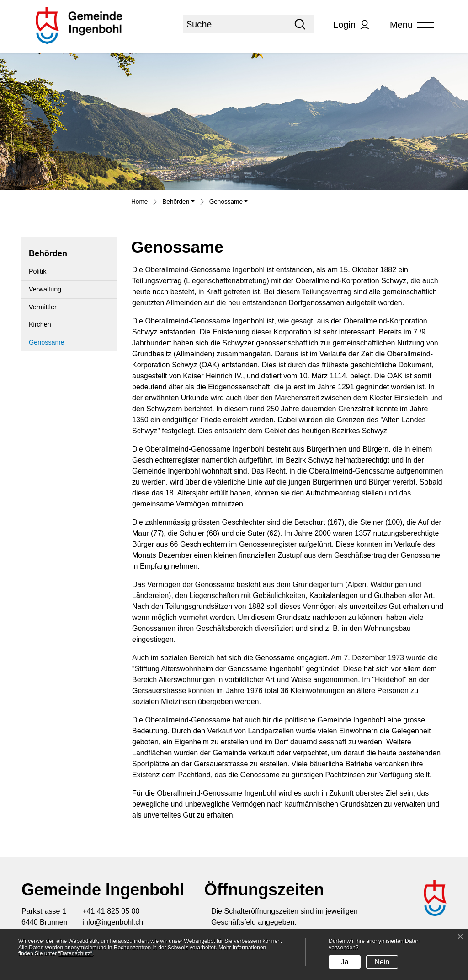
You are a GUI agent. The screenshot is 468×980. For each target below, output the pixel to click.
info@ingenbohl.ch (113, 922)
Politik (37, 271)
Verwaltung (45, 289)
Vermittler (43, 307)
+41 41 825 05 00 (111, 911)
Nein (382, 962)
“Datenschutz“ (75, 953)
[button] (178, 203)
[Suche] (235, 24)
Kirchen (40, 324)
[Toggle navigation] (409, 25)
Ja (345, 962)
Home (139, 202)
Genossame (51, 345)
